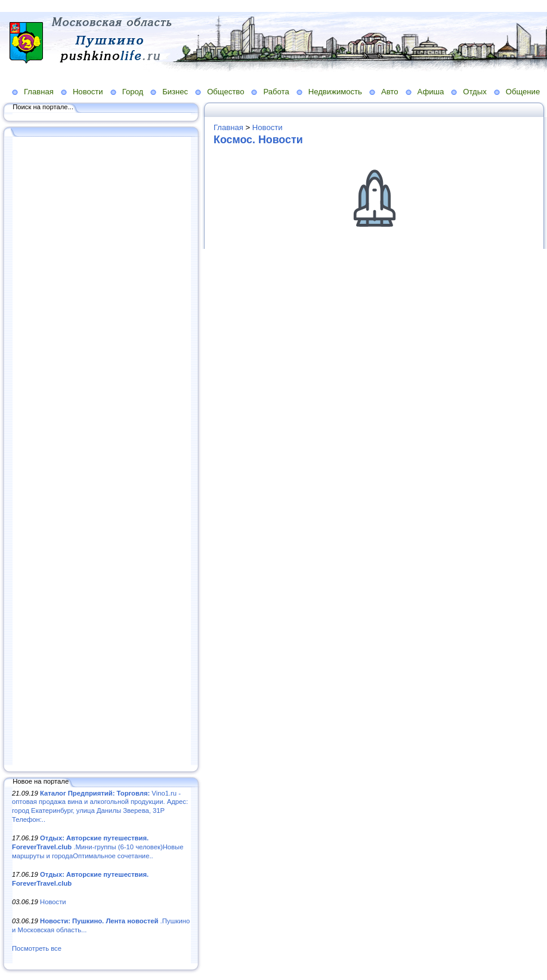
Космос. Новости (258, 140)
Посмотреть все (37, 948)
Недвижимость (335, 92)
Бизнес (175, 92)
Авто (390, 92)
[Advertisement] (101, 452)
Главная (39, 92)
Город (133, 92)
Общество (225, 92)
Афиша (431, 92)
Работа (276, 92)
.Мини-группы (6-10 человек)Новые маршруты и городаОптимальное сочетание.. (98, 847)
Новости (88, 92)
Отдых (475, 92)
